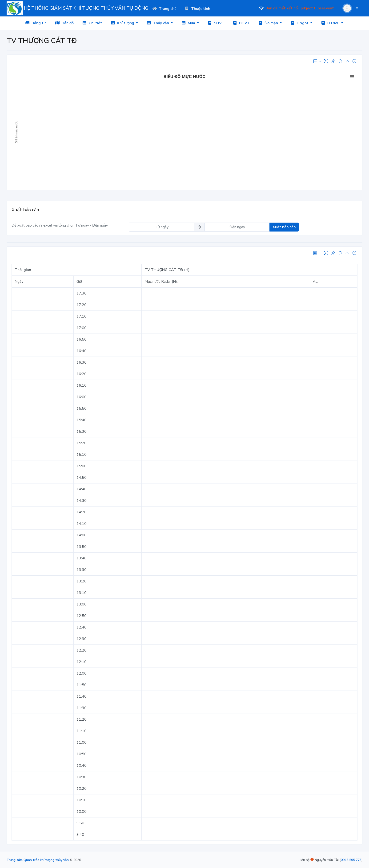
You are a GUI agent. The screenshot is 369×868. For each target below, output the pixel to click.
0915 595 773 (351, 860)
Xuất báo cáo (284, 227)
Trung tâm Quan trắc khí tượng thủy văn (38, 860)
